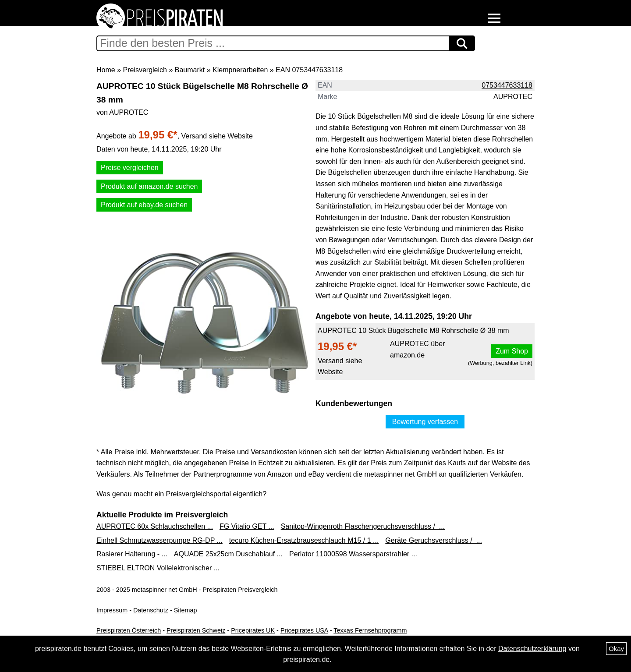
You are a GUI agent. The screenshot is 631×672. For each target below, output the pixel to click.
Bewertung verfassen (425, 422)
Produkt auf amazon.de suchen (149, 186)
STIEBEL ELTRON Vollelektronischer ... (158, 568)
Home (106, 70)
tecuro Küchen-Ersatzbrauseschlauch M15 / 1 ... (304, 540)
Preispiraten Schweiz (196, 630)
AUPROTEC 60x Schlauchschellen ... (155, 526)
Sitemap (186, 610)
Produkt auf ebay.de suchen (144, 205)
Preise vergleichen (130, 168)
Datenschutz (151, 610)
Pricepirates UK (253, 630)
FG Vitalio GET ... (247, 526)
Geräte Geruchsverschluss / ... (434, 540)
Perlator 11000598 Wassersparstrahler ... (353, 554)
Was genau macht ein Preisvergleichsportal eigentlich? (181, 494)
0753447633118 (507, 85)
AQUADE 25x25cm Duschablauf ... (228, 554)
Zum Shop (512, 351)
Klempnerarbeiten (240, 70)
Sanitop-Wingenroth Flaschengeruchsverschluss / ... (363, 526)
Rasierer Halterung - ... (132, 554)
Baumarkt (190, 70)
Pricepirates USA (304, 630)
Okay (616, 649)
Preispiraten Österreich (129, 630)
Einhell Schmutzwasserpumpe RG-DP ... (160, 540)
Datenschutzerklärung (532, 649)
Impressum (112, 610)
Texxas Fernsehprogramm (370, 630)
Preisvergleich (145, 70)
